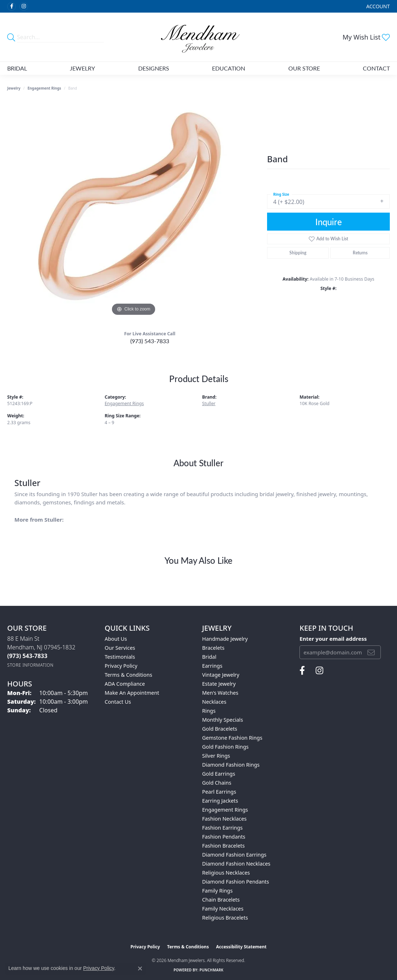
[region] (134, 210)
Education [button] (229, 68)
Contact (376, 68)
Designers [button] (154, 68)
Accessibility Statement (241, 947)
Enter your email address (333, 639)
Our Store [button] (304, 68)
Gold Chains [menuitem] (217, 783)
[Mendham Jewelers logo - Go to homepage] (198, 37)
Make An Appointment (132, 693)
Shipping (298, 253)
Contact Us (118, 702)
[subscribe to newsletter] (371, 652)
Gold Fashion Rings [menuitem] (225, 747)
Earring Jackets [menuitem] (220, 801)
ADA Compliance (125, 684)
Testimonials (120, 657)
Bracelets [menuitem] (213, 648)
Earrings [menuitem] (212, 666)
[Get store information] (30, 665)
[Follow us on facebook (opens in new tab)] (12, 6)
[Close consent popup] (140, 968)
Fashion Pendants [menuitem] (224, 837)
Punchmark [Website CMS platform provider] (211, 970)
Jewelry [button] (82, 68)
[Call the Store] (27, 656)
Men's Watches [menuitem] (220, 693)
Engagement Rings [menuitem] (225, 810)
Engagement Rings (44, 88)
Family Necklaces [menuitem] (223, 909)
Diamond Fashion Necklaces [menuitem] (236, 864)
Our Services (120, 648)
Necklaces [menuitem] (214, 702)
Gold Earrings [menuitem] (219, 774)
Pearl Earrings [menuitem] (219, 792)
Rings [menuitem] (209, 711)
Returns (360, 253)
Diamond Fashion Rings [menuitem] (231, 765)
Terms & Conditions (128, 675)
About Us (116, 639)
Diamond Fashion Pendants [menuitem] (236, 882)
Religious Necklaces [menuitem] (226, 873)
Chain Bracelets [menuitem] (221, 900)
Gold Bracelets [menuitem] (220, 729)
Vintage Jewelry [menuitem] (221, 675)
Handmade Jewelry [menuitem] (225, 639)
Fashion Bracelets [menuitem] (224, 846)
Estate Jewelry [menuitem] (219, 684)
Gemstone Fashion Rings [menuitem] (232, 738)
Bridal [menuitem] (209, 657)
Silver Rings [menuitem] (216, 756)
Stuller (209, 403)
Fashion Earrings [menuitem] (223, 828)
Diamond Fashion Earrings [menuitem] (234, 855)
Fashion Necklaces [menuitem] (225, 819)
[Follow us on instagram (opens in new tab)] (24, 6)
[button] (377, 6)
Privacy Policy (121, 666)
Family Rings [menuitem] (218, 891)
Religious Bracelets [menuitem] (225, 918)
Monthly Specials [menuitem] (223, 720)
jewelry (14, 88)
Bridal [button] (17, 68)
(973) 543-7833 (150, 341)
